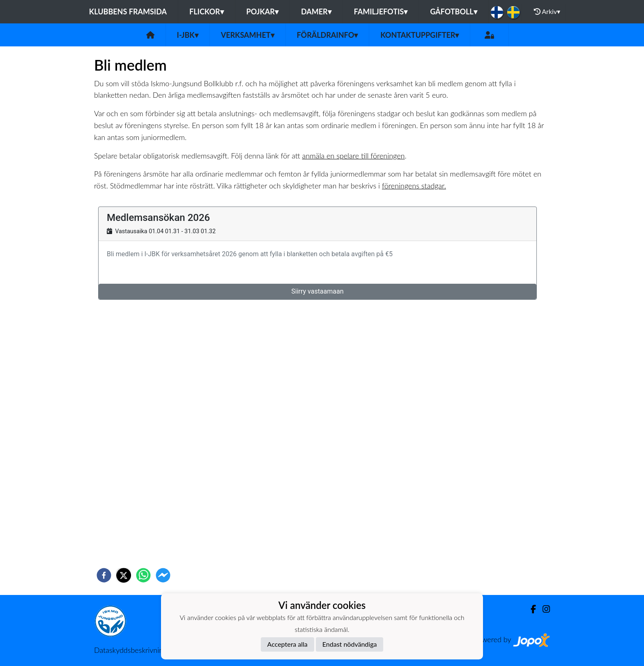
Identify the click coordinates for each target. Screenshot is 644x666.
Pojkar (262, 11)
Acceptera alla (287, 644)
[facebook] (104, 575)
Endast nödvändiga (350, 644)
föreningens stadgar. (414, 186)
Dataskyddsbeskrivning (130, 650)
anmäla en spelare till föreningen (354, 156)
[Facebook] (530, 609)
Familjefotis (381, 11)
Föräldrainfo (328, 35)
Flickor (207, 11)
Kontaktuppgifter (420, 35)
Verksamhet (248, 35)
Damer (316, 11)
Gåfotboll (454, 11)
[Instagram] (543, 609)
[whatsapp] (143, 575)
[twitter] (124, 575)
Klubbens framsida (128, 11)
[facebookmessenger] (163, 575)
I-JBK (188, 35)
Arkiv (547, 11)
